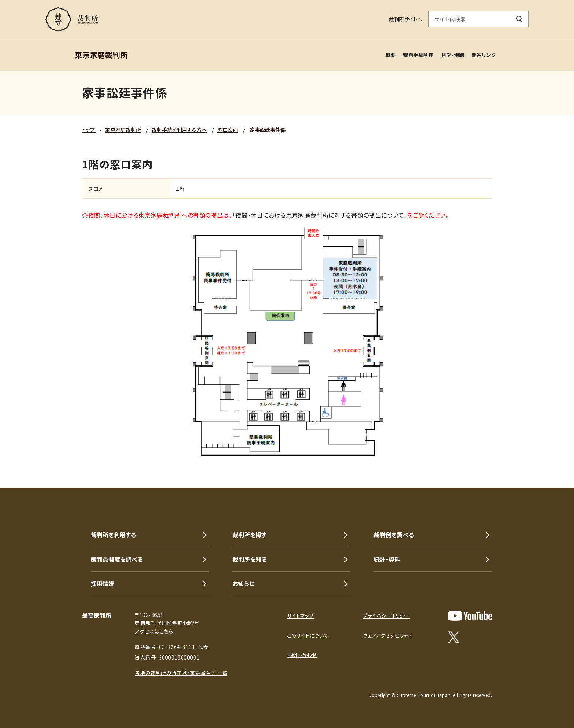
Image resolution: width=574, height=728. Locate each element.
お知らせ (243, 583)
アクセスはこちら (154, 631)
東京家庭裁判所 (123, 130)
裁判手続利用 (418, 55)
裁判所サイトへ (406, 19)
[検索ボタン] (520, 19)
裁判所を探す (249, 535)
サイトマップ (300, 616)
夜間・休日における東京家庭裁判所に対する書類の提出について (320, 215)
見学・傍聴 (453, 55)
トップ (89, 130)
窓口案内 (228, 130)
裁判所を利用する (113, 535)
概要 (391, 55)
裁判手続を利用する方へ (179, 130)
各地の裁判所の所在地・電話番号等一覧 (181, 673)
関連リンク (484, 55)
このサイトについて (308, 635)
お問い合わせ (302, 655)
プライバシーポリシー (386, 616)
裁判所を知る (250, 559)
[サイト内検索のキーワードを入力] (470, 19)
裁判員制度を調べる (117, 559)
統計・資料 (387, 559)
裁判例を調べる (394, 535)
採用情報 (102, 583)
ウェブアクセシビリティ (387, 635)
